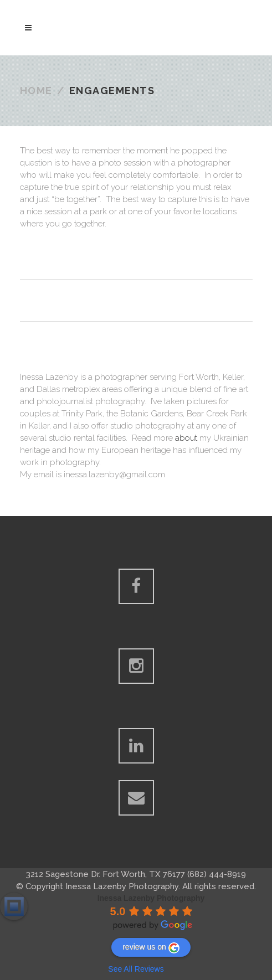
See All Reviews (136, 969)
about (186, 438)
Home (36, 91)
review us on (151, 948)
